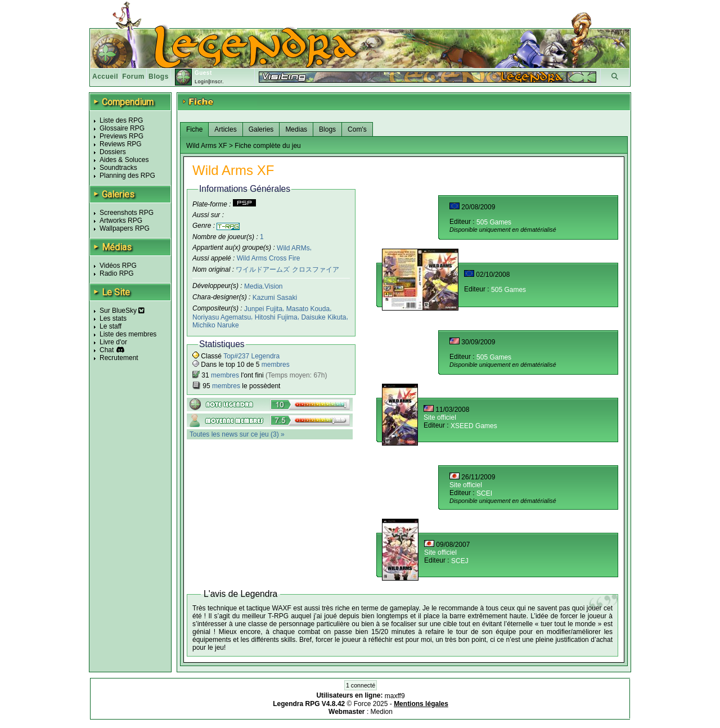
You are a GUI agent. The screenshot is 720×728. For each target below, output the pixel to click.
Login (202, 82)
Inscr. (217, 82)
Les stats (113, 318)
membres (276, 365)
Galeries (261, 129)
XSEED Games (474, 426)
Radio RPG (117, 273)
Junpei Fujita (263, 309)
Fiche (194, 129)
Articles (225, 129)
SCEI (484, 493)
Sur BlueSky (122, 311)
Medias (296, 129)
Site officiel (440, 417)
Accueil (105, 77)
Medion (382, 712)
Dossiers (113, 152)
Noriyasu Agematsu (222, 317)
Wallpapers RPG (125, 228)
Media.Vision (263, 286)
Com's (357, 129)
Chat (107, 350)
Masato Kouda (308, 309)
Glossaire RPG (122, 128)
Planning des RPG (127, 176)
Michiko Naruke (216, 325)
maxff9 (395, 696)
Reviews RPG (121, 144)
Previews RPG (121, 136)
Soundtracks (118, 168)
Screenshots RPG (127, 213)
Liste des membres (128, 334)
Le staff (111, 326)
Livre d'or (113, 342)
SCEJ (460, 561)
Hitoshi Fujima (276, 317)
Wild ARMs (293, 248)
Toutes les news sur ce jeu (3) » (237, 434)
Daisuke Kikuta (323, 317)
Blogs (159, 77)
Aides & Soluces (124, 160)
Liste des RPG (121, 120)
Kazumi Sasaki (275, 298)
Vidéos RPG (118, 266)
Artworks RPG (121, 221)
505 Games (494, 222)
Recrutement (119, 358)
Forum (133, 77)
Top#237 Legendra (251, 356)
